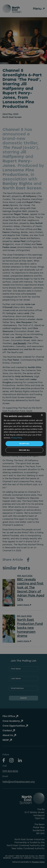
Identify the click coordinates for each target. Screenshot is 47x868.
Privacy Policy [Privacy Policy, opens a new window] (17, 438)
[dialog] (23, 434)
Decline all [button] (24, 450)
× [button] (42, 415)
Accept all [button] (24, 444)
